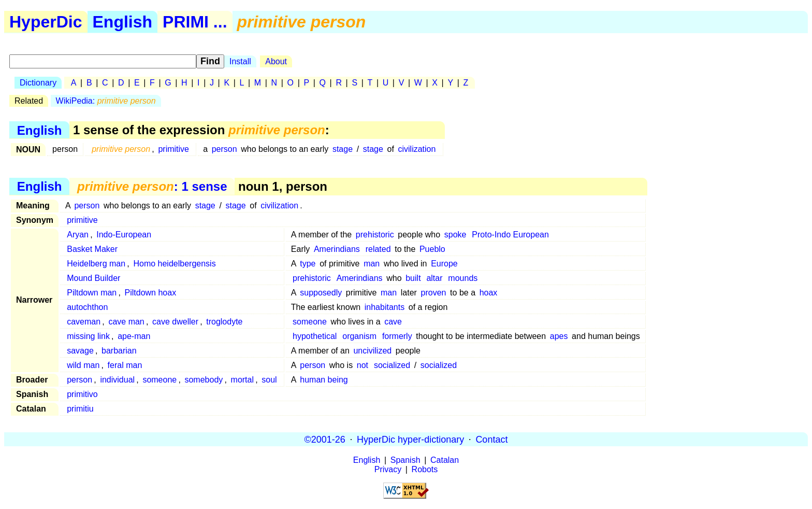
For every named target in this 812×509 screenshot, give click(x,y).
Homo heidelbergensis (174, 264)
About (276, 61)
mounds (463, 278)
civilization (417, 149)
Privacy (388, 469)
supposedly (321, 293)
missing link (88, 336)
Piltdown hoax (151, 293)
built (413, 278)
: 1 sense (152, 186)
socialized (392, 365)
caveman (84, 322)
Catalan (445, 460)
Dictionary (38, 83)
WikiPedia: (106, 101)
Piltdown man (92, 293)
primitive (173, 149)
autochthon (87, 307)
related (378, 249)
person (224, 149)
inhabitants (385, 307)
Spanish (405, 460)
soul (269, 380)
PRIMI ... (195, 22)
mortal (242, 380)
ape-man (134, 336)
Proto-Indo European (510, 235)
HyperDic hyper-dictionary (410, 439)
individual (117, 380)
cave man (126, 322)
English (123, 22)
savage (80, 351)
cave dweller (175, 322)
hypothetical (315, 336)
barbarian (119, 351)
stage (343, 149)
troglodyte (224, 322)
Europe (444, 264)
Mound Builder (93, 278)
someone (310, 322)
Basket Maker (92, 249)
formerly (397, 336)
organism (359, 336)
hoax (489, 293)
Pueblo (432, 249)
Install (240, 61)
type (308, 264)
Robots (425, 469)
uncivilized (372, 351)
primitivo (82, 394)
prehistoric (375, 235)
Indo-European (124, 235)
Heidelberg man (96, 264)
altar (434, 278)
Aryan (78, 235)
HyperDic (46, 22)
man (372, 264)
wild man (83, 365)
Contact (491, 439)
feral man (125, 365)
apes (559, 336)
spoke (455, 235)
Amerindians (337, 249)
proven (434, 293)
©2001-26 (325, 439)
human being (324, 380)
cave (393, 322)
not (363, 365)
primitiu (80, 409)
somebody (204, 380)
